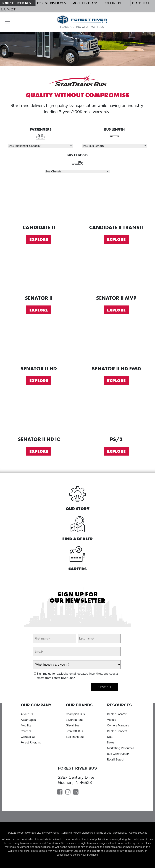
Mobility (26, 725)
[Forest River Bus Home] (82, 22)
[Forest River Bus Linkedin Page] (76, 792)
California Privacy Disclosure (77, 833)
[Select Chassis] (77, 171)
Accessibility (120, 833)
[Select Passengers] (40, 146)
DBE (110, 737)
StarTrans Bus (75, 737)
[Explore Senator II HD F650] (116, 343)
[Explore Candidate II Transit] (116, 202)
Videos (112, 720)
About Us (27, 714)
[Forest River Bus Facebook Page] (60, 792)
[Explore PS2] (116, 413)
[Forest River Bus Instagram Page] (68, 792)
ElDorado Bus (75, 720)
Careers (26, 731)
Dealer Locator (117, 714)
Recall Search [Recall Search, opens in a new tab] (116, 759)
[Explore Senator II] (39, 272)
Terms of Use (103, 833)
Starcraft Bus (74, 731)
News (111, 742)
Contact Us (28, 737)
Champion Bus (75, 714)
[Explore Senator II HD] (39, 343)
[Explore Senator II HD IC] (39, 413)
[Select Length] (115, 146)
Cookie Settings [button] (138, 833)
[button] (6, 22)
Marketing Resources (121, 748)
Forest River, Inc (31, 742)
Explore (39, 239)
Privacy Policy (51, 833)
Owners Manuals (118, 725)
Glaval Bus (73, 725)
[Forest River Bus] (18, 3)
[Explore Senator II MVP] (116, 272)
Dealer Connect (117, 731)
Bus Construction (118, 754)
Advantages (28, 720)
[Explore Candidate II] (39, 202)
